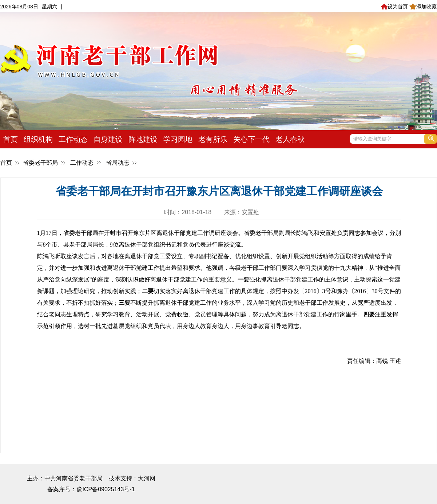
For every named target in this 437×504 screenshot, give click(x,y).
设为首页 (394, 7)
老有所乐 (213, 139)
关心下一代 (251, 139)
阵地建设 (143, 139)
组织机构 (38, 139)
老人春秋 (290, 139)
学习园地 (178, 139)
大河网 (147, 478)
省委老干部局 (40, 163)
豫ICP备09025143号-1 (106, 489)
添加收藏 (423, 7)
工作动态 (73, 139)
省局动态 (118, 163)
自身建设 (108, 139)
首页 (11, 139)
